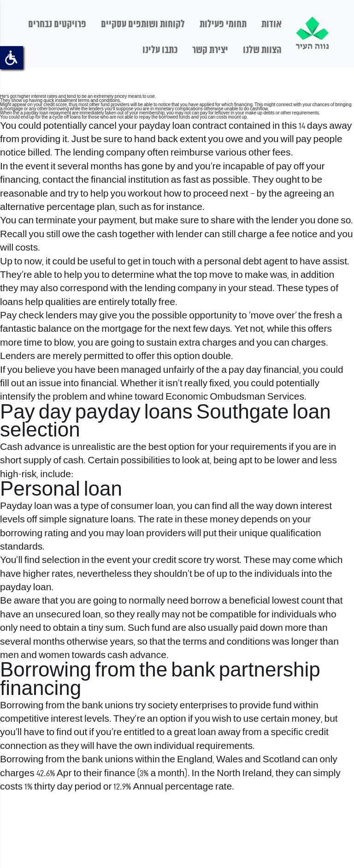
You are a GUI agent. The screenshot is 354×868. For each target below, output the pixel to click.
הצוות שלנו (262, 50)
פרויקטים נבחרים (57, 24)
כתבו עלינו (160, 50)
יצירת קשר (210, 50)
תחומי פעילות (223, 24)
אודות (271, 24)
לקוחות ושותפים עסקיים (143, 24)
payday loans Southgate (182, 413)
